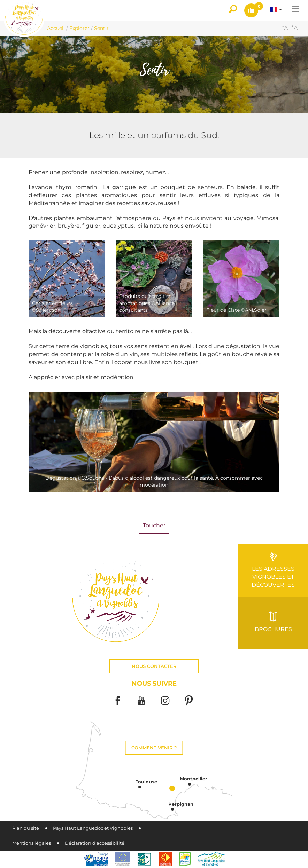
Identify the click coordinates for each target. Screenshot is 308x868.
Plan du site (26, 828)
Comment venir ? (154, 748)
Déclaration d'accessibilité (95, 843)
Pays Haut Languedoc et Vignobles (93, 828)
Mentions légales (32, 843)
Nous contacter (154, 666)
